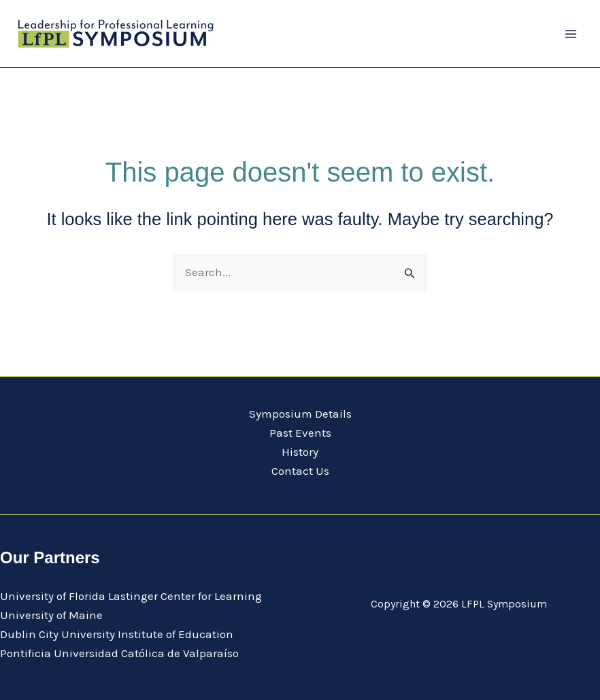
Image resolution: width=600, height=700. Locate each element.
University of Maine (51, 615)
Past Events (300, 433)
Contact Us (300, 471)
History (300, 452)
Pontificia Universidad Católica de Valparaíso (119, 653)
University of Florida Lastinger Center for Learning (131, 596)
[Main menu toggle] (571, 34)
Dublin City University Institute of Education (117, 634)
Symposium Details (300, 414)
